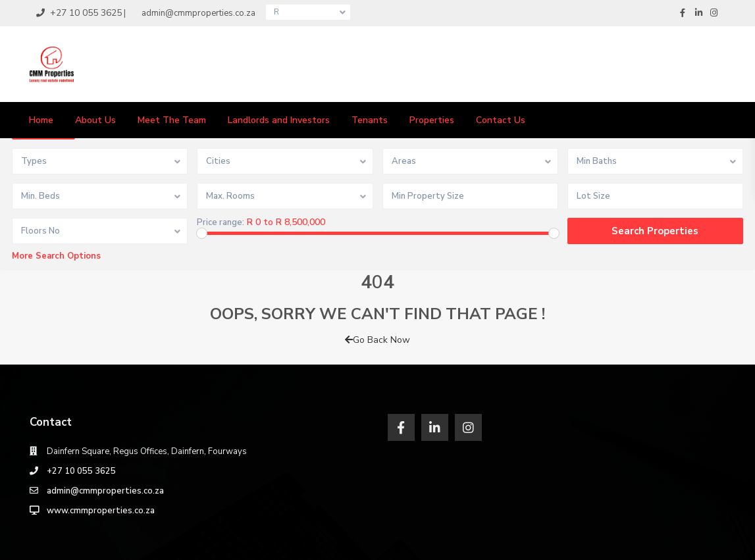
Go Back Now (377, 340)
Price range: (221, 223)
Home (41, 120)
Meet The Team (172, 120)
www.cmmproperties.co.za (101, 511)
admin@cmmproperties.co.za (105, 491)
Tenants (370, 120)
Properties (432, 120)
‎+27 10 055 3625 (81, 471)
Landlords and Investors (279, 120)
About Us (95, 120)
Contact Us (501, 120)
